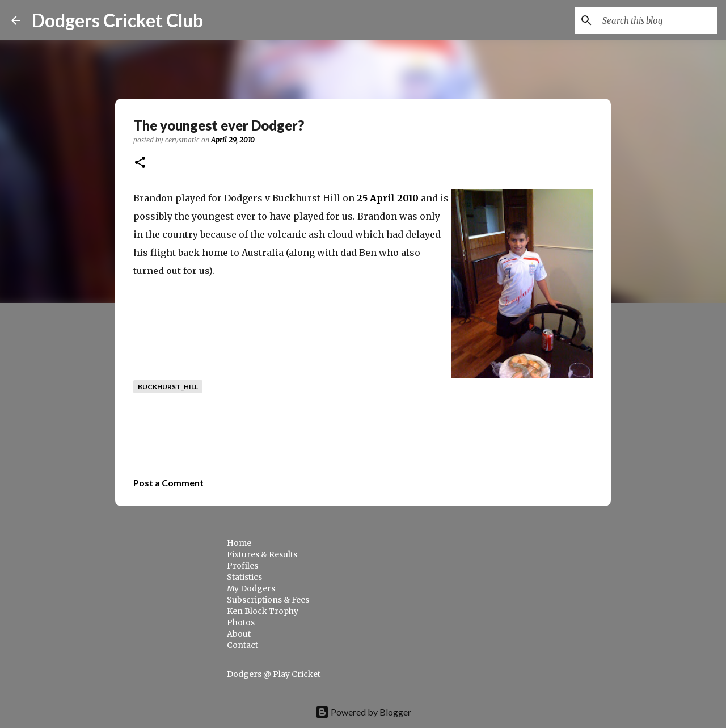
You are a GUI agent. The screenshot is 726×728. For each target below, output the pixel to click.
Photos (241, 622)
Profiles (242, 566)
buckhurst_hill (168, 387)
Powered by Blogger (363, 712)
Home (239, 543)
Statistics (244, 577)
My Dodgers (251, 588)
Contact (242, 645)
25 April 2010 (388, 198)
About (239, 634)
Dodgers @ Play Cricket (274, 674)
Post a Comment (168, 483)
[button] (140, 163)
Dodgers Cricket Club (117, 20)
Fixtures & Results (262, 554)
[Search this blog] (657, 20)
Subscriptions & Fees (268, 600)
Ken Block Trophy (263, 611)
